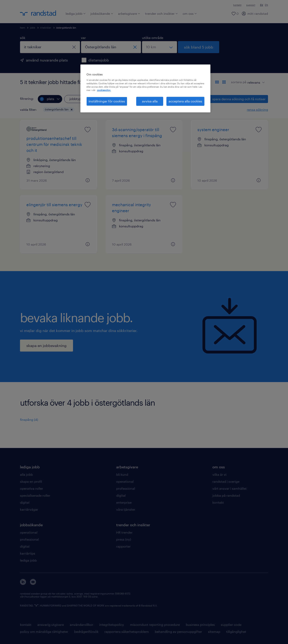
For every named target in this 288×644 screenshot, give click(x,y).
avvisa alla (150, 101)
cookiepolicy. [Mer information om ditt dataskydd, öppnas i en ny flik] (104, 90)
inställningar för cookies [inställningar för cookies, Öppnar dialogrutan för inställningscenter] (107, 101)
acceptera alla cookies (185, 101)
